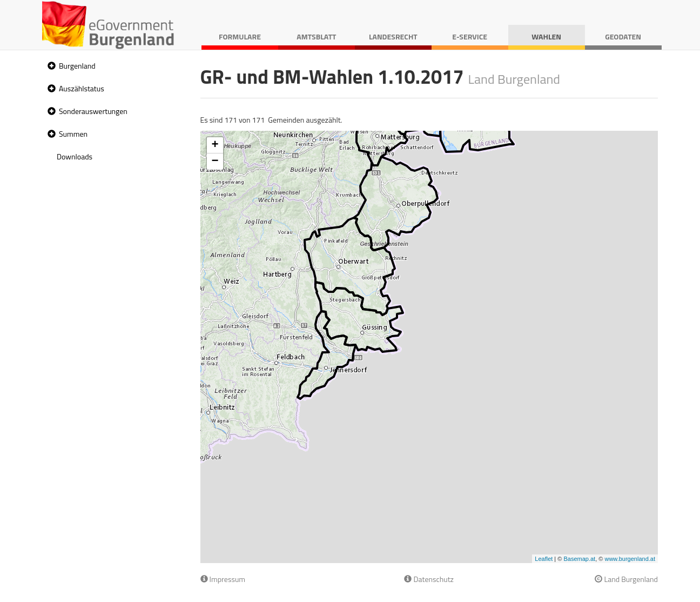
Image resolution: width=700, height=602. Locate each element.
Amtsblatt (316, 36)
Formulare (240, 36)
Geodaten (623, 36)
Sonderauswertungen (93, 111)
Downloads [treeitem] (75, 156)
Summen (73, 134)
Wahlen (546, 36)
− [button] (215, 162)
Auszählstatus (82, 88)
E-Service (470, 36)
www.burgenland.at (630, 559)
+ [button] (215, 145)
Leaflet (544, 559)
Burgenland (77, 66)
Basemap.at (579, 559)
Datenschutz (429, 579)
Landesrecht (393, 36)
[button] (50, 66)
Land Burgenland (626, 579)
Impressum (223, 579)
